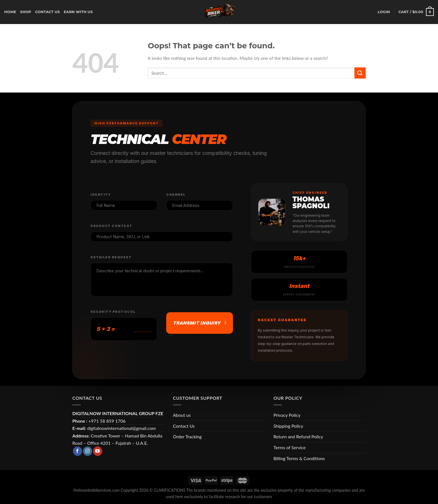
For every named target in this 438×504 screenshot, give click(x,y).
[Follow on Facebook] (78, 451)
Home (10, 12)
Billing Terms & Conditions (299, 458)
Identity (101, 195)
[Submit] (360, 73)
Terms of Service (290, 447)
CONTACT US (48, 12)
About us (182, 415)
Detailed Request (111, 257)
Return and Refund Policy (298, 436)
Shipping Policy (288, 426)
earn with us (78, 12)
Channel (176, 195)
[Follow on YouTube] (98, 451)
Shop (26, 12)
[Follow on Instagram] (88, 451)
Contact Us (184, 426)
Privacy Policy (287, 415)
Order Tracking (187, 436)
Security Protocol (113, 312)
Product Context (111, 226)
